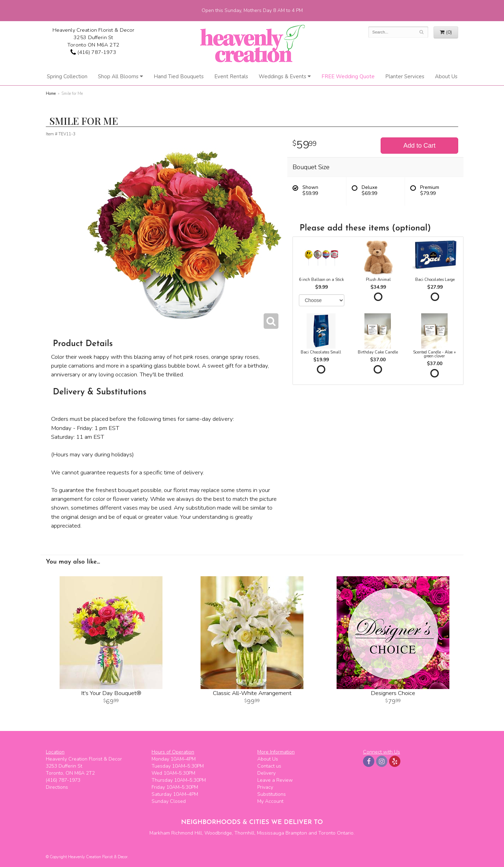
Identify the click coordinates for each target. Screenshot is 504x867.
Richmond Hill (187, 833)
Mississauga (271, 833)
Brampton (296, 833)
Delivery (266, 773)
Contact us (269, 766)
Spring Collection (67, 76)
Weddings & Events (282, 76)
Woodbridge (218, 833)
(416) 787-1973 (93, 52)
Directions (57, 787)
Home (51, 94)
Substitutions (272, 794)
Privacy (265, 787)
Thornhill (244, 833)
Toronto (327, 833)
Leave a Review (275, 780)
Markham (160, 833)
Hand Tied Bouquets (179, 76)
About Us (446, 76)
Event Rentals (231, 76)
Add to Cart (419, 146)
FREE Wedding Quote (348, 76)
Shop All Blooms (118, 76)
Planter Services (405, 76)
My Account (270, 801)
